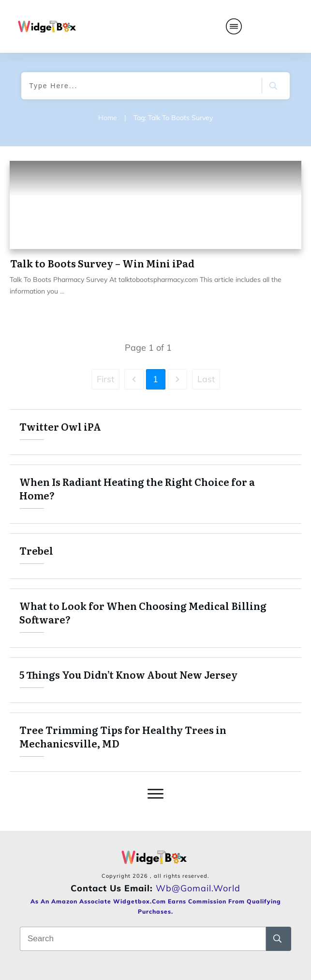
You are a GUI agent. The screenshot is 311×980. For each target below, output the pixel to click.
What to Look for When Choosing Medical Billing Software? (155, 618)
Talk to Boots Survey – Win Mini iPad (102, 263)
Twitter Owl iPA (155, 432)
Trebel (155, 556)
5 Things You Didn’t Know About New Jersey (155, 680)
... (62, 291)
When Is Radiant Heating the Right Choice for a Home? (155, 494)
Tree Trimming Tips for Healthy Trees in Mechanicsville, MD (155, 742)
